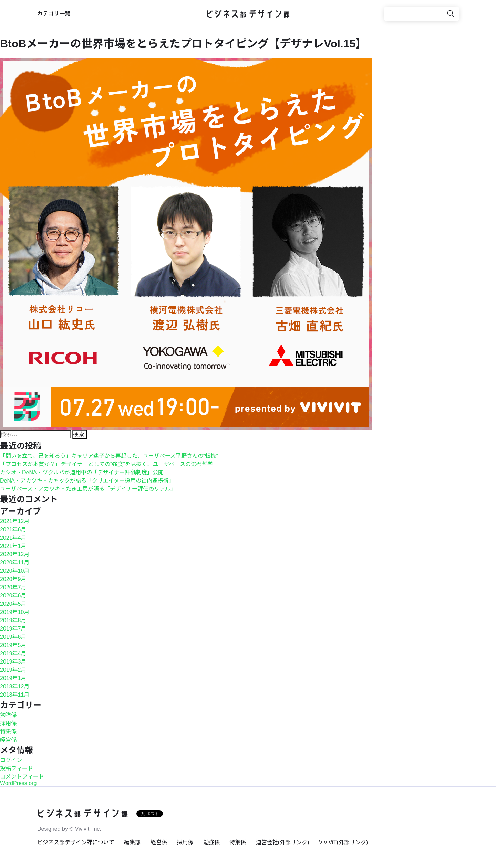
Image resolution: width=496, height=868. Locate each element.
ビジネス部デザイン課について (76, 842)
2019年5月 (13, 645)
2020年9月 (13, 579)
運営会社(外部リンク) (283, 842)
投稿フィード (17, 768)
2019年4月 (13, 653)
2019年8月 (13, 620)
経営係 (8, 740)
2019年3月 (13, 662)
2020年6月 (13, 596)
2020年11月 (15, 563)
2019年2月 (13, 670)
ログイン (11, 760)
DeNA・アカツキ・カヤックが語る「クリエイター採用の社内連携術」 (87, 481)
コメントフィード (22, 777)
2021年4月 (13, 538)
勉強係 (8, 715)
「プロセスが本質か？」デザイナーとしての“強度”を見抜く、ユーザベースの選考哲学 (106, 464)
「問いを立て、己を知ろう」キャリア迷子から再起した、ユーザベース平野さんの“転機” (109, 456)
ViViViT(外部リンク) (343, 842)
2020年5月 (13, 604)
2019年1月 (13, 678)
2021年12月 (15, 521)
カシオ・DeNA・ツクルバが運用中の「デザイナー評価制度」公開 (82, 472)
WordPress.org (18, 783)
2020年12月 (15, 554)
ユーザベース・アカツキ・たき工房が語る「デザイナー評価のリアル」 (88, 489)
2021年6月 (13, 530)
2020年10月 (15, 571)
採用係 (8, 723)
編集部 (132, 842)
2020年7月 (13, 587)
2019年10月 (15, 612)
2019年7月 (13, 629)
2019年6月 (13, 637)
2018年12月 (15, 686)
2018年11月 (15, 695)
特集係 (8, 732)
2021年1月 (13, 546)
